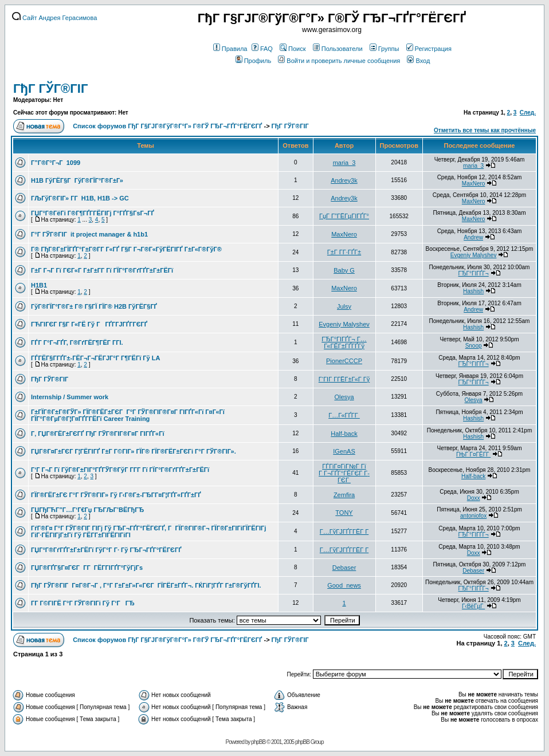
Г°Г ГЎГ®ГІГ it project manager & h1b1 (89, 234)
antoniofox (473, 516)
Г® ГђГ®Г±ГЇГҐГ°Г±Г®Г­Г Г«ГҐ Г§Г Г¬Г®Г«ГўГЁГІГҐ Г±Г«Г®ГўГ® (126, 249)
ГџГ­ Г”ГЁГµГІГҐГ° (344, 216)
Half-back (344, 434)
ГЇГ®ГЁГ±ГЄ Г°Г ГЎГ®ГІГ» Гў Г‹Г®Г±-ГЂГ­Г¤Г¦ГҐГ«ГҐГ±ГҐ (116, 495)
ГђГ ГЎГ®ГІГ (52, 88)
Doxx (474, 498)
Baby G (344, 270)
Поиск (293, 49)
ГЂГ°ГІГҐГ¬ (473, 273)
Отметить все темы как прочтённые (485, 130)
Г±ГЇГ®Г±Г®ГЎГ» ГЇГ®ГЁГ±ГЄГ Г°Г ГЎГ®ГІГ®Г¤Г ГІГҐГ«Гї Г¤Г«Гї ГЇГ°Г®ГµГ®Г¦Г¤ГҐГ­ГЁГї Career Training (128, 415)
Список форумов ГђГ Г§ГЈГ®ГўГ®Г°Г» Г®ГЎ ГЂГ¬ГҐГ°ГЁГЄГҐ (167, 126)
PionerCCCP (344, 361)
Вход (418, 61)
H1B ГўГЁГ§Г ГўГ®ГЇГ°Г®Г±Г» (77, 180)
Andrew (473, 237)
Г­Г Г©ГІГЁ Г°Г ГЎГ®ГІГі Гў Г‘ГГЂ (83, 603)
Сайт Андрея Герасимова (54, 18)
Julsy (344, 306)
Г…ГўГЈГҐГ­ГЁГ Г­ (344, 531)
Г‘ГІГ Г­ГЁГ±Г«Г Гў (344, 379)
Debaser (344, 568)
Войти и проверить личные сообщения (339, 61)
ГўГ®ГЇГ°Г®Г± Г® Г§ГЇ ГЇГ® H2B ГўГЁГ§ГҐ (94, 306)
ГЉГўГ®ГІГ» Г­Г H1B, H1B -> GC (80, 198)
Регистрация (429, 49)
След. (528, 113)
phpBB (258, 742)
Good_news (344, 585)
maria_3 (344, 163)
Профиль (254, 61)
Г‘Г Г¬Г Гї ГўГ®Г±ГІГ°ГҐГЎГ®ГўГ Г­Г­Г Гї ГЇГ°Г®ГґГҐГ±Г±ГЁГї (120, 470)
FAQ (262, 49)
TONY (344, 513)
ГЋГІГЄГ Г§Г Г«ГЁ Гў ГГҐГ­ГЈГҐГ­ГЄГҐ (89, 324)
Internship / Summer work (70, 397)
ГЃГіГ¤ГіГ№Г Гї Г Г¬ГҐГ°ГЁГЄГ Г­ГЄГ (344, 473)
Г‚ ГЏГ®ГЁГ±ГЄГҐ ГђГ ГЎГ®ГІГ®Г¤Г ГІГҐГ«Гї (98, 434)
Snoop (474, 346)
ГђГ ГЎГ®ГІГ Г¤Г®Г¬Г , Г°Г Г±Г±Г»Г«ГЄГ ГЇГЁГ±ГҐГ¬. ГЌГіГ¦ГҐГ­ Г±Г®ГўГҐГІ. (146, 585)
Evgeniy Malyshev (474, 255)
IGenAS (344, 451)
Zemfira (344, 495)
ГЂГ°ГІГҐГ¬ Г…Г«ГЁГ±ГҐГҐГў (344, 342)
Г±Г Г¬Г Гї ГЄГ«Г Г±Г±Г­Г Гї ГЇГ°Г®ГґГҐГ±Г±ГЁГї (102, 270)
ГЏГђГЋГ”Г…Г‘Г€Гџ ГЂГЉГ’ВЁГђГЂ (87, 510)
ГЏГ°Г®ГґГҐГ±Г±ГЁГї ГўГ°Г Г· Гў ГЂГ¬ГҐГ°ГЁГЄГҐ (106, 550)
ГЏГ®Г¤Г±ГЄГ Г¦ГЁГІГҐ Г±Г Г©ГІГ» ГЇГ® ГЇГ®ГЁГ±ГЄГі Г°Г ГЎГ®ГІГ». (134, 451)
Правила (230, 49)
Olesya (344, 397)
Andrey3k (344, 180)
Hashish (473, 291)
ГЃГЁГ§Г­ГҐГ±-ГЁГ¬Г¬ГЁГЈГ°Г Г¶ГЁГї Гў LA (95, 358)
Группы (385, 49)
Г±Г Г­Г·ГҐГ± (344, 252)
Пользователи (338, 49)
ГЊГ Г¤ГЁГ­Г (473, 454)
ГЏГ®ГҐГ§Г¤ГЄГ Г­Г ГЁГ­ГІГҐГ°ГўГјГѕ (87, 568)
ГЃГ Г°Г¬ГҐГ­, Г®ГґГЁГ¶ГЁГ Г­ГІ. (77, 342)
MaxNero (474, 184)
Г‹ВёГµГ (473, 606)
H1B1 (39, 285)
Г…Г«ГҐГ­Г (344, 415)
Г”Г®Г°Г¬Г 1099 (56, 163)
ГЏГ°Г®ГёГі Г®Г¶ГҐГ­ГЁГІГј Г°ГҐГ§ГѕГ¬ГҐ (93, 213)
